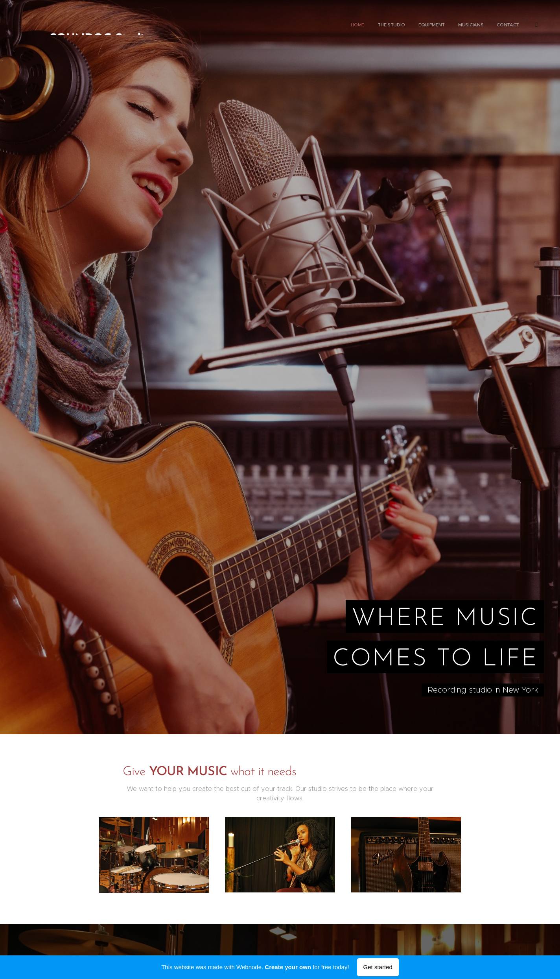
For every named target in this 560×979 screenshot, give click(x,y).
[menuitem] (471, 26)
